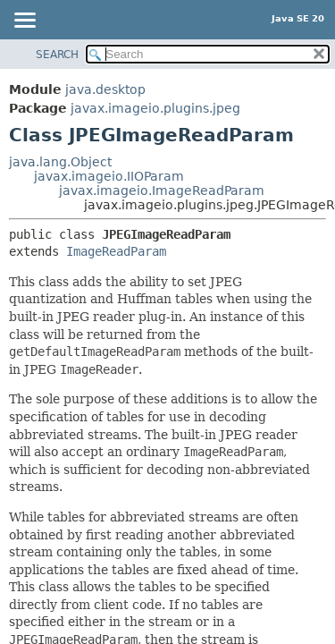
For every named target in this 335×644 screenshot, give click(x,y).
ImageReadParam (116, 251)
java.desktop (105, 89)
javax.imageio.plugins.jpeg (155, 108)
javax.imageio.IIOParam (109, 176)
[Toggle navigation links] (24, 21)
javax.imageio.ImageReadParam (162, 191)
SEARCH (57, 55)
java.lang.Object (60, 162)
